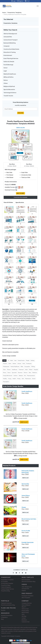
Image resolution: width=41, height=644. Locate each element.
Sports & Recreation (9, 90)
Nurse (9, 373)
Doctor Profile (26, 531)
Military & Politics (8, 77)
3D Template (4, 582)
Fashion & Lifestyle (9, 62)
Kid (25, 376)
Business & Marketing (10, 43)
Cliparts (24, 591)
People (28, 361)
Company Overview (27, 603)
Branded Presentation (7, 615)
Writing (33, 367)
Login (13, 1)
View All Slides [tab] (8, 202)
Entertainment (8, 55)
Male (22, 367)
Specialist (14, 373)
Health (14, 379)
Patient (31, 370)
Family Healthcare (15, 367)
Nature (6, 80)
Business (20, 373)
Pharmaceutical (31, 376)
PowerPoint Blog (5, 591)
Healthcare (15, 370)
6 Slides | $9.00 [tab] (12, 165)
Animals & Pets (8, 37)
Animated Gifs (25, 589)
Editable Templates (15, 636)
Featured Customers (6, 603)
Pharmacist (28, 379)
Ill (9, 361)
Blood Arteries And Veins (29, 519)
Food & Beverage (8, 65)
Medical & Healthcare (10, 74)
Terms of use (25, 609)
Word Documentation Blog (28, 582)
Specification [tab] (20, 202)
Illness (5, 373)
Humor (6, 68)
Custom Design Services (7, 589)
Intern (10, 364)
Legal (5, 71)
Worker (14, 364)
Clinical (19, 364)
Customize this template (20, 197)
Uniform (16, 376)
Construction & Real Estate (11, 49)
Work (12, 361)
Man (30, 373)
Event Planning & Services (11, 58)
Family (19, 379)
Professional (6, 367)
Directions (24, 620)
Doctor (34, 379)
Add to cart (24, 422)
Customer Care (26, 622)
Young (10, 379)
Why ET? (24, 607)
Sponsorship (25, 484)
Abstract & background (10, 34)
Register (20, 1)
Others (6, 83)
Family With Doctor (8, 376)
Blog (2, 619)
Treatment (21, 370)
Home (4, 13)
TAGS (4, 361)
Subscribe (21, 113)
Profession (29, 364)
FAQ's (23, 614)
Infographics (4, 617)
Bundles (3, 610)
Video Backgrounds (27, 587)
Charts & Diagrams (6, 587)
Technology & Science (10, 93)
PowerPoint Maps (6, 585)
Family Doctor (21, 361)
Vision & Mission (26, 605)
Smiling (33, 361)
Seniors (26, 373)
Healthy (5, 379)
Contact (24, 618)
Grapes (24, 507)
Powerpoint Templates (28, 596)
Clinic (4, 370)
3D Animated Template (7, 583)
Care (15, 361)
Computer (7, 46)
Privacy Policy (25, 611)
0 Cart (27, 1)
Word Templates (26, 580)
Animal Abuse (26, 496)
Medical (21, 376)
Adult (26, 370)
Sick (23, 379)
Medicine (35, 373)
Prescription (6, 382)
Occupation (27, 367)
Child (24, 364)
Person (9, 370)
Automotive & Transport (11, 40)
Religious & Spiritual (9, 86)
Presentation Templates (14, 13)
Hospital (36, 370)
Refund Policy (25, 613)
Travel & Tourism (8, 96)
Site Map (24, 616)
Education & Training (10, 52)
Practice (5, 364)
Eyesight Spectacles (28, 542)
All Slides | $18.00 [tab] (29, 165)
